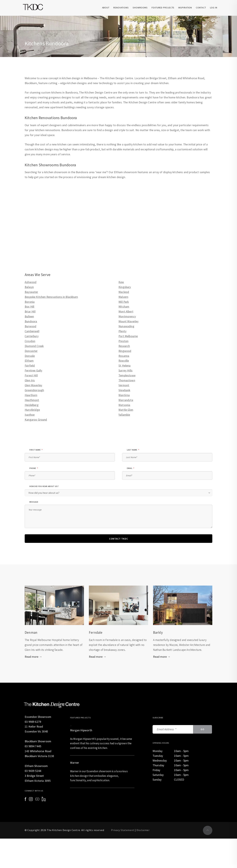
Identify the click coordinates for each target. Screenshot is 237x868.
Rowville (124, 361)
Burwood (30, 326)
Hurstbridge (32, 410)
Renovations (121, 8)
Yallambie (124, 415)
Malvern (123, 297)
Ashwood (31, 282)
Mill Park (124, 302)
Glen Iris (30, 380)
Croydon (30, 341)
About (106, 8)
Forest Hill (31, 375)
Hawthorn (31, 395)
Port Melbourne (128, 336)
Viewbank (124, 390)
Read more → (33, 657)
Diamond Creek (34, 346)
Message (34, 502)
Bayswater (31, 292)
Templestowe (127, 375)
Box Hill (29, 307)
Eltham (29, 361)
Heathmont (32, 400)
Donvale (30, 356)
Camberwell (32, 331)
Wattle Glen (126, 410)
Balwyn (29, 287)
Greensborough (34, 390)
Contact (201, 8)
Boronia (30, 302)
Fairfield (30, 366)
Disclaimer (143, 830)
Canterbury (32, 336)
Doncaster (31, 351)
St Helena (125, 366)
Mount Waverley (128, 321)
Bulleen (29, 316)
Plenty (122, 331)
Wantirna (124, 395)
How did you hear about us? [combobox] (44, 493)
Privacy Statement (123, 830)
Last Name (133, 450)
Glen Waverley (33, 385)
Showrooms (140, 8)
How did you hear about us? (44, 486)
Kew (121, 282)
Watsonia (124, 405)
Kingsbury (125, 287)
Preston (123, 341)
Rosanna (124, 356)
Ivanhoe (30, 415)
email (131, 468)
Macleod (124, 292)
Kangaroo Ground (36, 420)
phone (34, 468)
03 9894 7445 (33, 746)
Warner (75, 763)
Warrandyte (126, 400)
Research (124, 346)
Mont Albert (126, 312)
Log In (214, 8)
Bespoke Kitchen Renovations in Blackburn (51, 297)
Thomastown (127, 380)
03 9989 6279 (33, 722)
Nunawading (126, 326)
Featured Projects (163, 8)
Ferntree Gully (33, 370)
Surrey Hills (125, 370)
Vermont (124, 385)
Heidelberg (32, 405)
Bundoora (31, 321)
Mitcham (124, 307)
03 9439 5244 (33, 771)
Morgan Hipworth (81, 730)
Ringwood (125, 351)
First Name (36, 450)
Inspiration (185, 8)
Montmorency (127, 316)
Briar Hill (30, 312)
